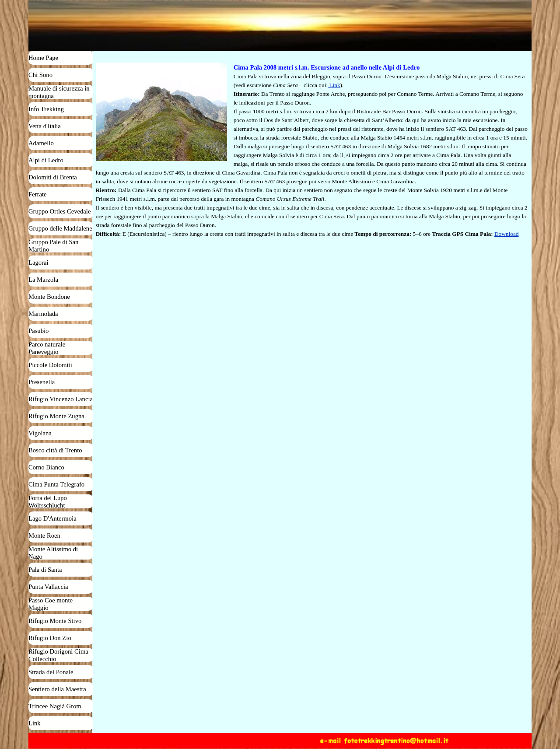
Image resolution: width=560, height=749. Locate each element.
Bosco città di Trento (55, 450)
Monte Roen (44, 535)
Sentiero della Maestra (57, 689)
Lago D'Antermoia (52, 518)
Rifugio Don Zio (50, 638)
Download (507, 234)
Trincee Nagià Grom (55, 706)
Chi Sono (40, 75)
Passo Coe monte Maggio (51, 604)
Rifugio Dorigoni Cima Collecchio (58, 655)
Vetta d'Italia (45, 126)
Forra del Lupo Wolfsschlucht (48, 502)
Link (35, 723)
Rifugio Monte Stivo (55, 621)
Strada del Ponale (51, 672)
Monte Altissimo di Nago (53, 553)
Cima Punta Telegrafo (56, 484)
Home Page (43, 58)
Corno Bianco (46, 467)
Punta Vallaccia (48, 587)
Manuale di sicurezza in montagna (59, 92)
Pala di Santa (45, 570)
